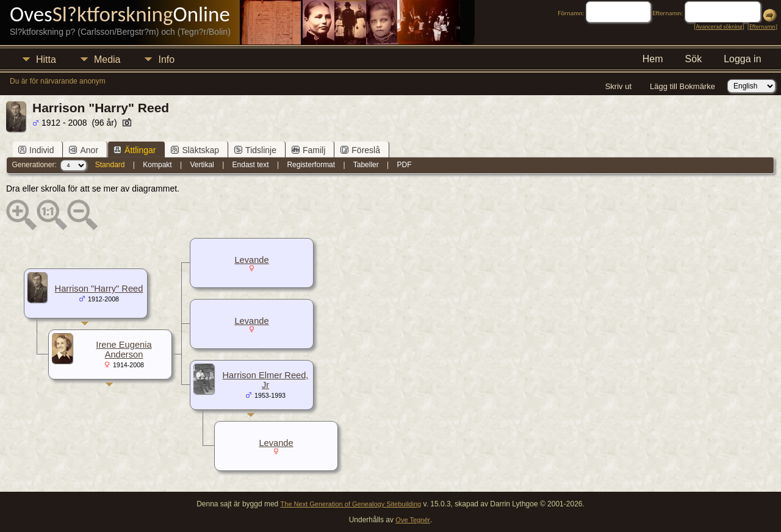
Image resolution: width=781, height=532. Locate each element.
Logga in (742, 59)
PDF (405, 165)
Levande (251, 260)
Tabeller (366, 165)
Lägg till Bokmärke (682, 86)
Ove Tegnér (413, 520)
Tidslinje (255, 150)
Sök (694, 59)
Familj (308, 150)
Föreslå (360, 150)
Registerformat (311, 165)
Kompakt (157, 165)
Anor (84, 150)
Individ (36, 150)
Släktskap (195, 150)
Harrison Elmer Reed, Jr (266, 380)
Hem (653, 59)
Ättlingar (135, 150)
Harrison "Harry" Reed (99, 289)
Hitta (46, 59)
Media (107, 59)
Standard (110, 165)
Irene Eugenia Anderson (124, 350)
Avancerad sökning (719, 27)
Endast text (251, 165)
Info (166, 59)
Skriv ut (618, 86)
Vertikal (202, 165)
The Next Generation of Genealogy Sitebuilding (351, 504)
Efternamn (762, 27)
